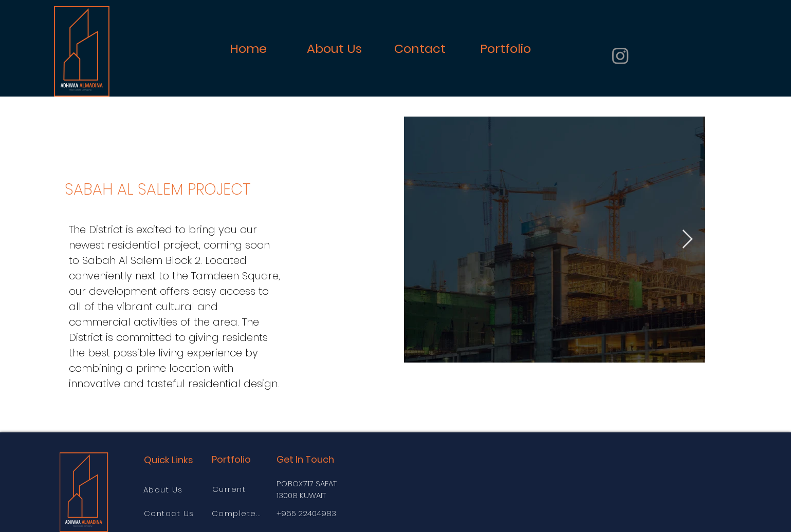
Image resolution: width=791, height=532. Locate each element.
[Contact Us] (170, 513)
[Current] (230, 489)
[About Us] (164, 489)
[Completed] (238, 513)
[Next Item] (687, 240)
